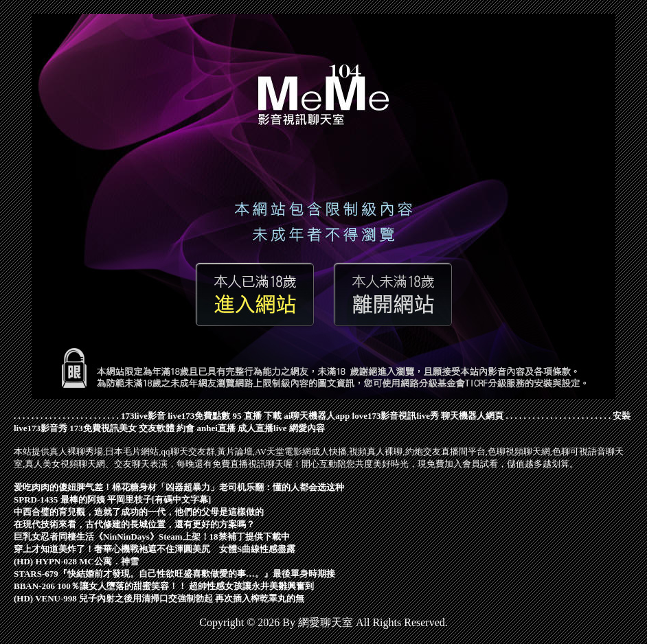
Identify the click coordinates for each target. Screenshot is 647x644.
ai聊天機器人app (317, 416)
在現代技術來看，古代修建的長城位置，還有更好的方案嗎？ (134, 524)
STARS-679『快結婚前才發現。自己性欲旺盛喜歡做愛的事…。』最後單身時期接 (174, 574)
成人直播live (262, 428)
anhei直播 (216, 428)
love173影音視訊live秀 (396, 416)
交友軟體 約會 (167, 428)
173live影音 (143, 416)
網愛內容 (307, 428)
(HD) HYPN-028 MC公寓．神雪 (76, 561)
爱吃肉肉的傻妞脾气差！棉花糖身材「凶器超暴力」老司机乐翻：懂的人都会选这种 (179, 487)
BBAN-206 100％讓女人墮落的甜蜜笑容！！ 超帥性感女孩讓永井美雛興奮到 (164, 586)
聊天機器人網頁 (472, 416)
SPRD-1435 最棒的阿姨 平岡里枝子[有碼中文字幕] (112, 499)
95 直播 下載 (258, 416)
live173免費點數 (199, 416)
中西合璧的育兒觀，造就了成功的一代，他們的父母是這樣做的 (139, 512)
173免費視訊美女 (103, 428)
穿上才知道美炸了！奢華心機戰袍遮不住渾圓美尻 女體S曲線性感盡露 (155, 549)
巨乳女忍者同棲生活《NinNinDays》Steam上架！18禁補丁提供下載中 (152, 537)
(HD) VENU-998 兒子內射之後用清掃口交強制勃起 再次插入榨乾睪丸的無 (159, 598)
